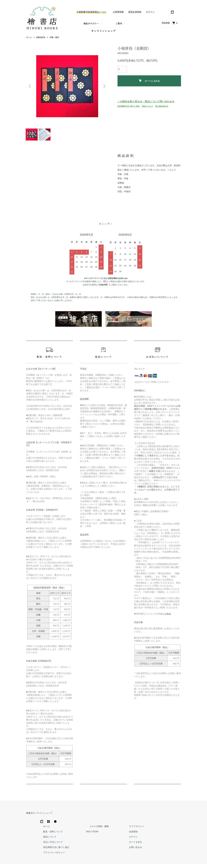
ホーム (29, 39)
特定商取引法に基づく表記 (129, 108)
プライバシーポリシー (103, 844)
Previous (31, 88)
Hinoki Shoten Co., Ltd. (104, 862)
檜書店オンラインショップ (39, 818)
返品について (148, 108)
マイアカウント (173, 818)
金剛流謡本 (41, 39)
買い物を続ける (162, 108)
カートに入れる (149, 82)
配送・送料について (102, 823)
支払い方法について (102, 834)
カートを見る (172, 834)
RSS (135, 823)
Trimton (119, 862)
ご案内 (119, 23)
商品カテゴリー (91, 23)
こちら (168, 619)
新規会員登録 (135, 12)
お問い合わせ (172, 839)
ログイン (150, 12)
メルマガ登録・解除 (142, 818)
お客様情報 (118, 12)
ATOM (141, 823)
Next (104, 88)
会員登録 (170, 823)
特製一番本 (54, 39)
